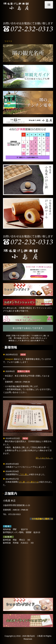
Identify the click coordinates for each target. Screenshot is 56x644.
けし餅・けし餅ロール (29, 482)
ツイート (8, 41)
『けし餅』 (24, 474)
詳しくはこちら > (44, 458)
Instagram (9, 359)
